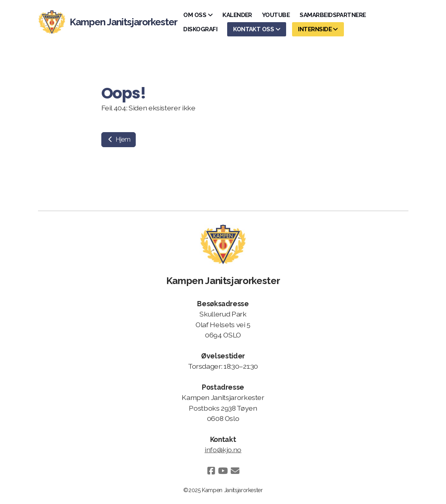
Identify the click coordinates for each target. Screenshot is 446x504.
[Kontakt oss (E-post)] (235, 471)
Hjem (119, 139)
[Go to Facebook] (211, 471)
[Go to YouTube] (223, 471)
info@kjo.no (223, 450)
